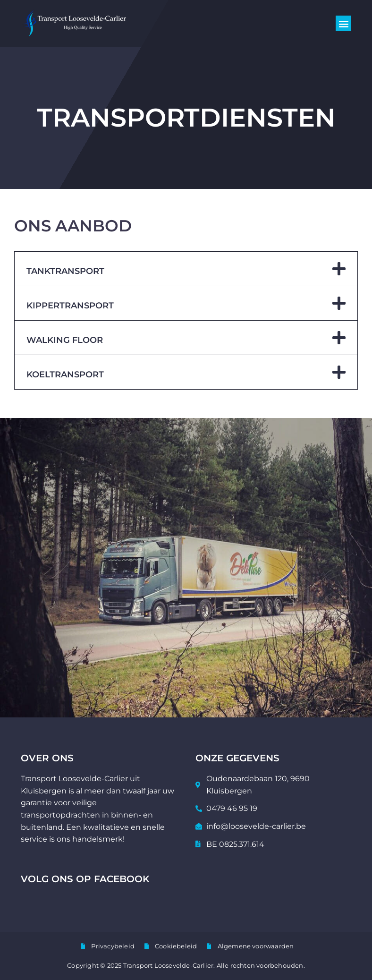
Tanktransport (65, 271)
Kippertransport (70, 306)
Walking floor (65, 340)
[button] (343, 23)
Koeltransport (65, 375)
